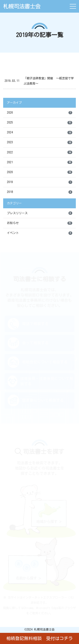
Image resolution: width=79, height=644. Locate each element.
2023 (40, 142)
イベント (40, 233)
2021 (40, 162)
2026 (40, 113)
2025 (40, 123)
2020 (40, 172)
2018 (40, 192)
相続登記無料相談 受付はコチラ (39, 638)
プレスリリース (40, 213)
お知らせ (40, 223)
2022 (40, 152)
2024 (40, 133)
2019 (40, 182)
